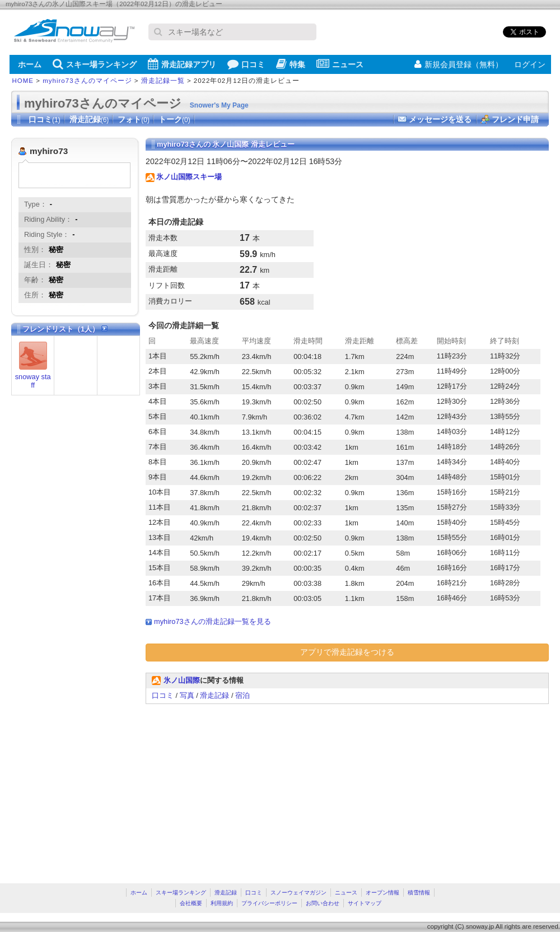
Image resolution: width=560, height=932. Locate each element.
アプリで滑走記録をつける (347, 652)
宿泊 (242, 695)
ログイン (530, 64)
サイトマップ (365, 903)
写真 (187, 695)
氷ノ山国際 (182, 680)
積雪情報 (419, 893)
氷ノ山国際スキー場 (189, 177)
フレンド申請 (515, 119)
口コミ (246, 64)
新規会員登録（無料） (459, 64)
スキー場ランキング (95, 64)
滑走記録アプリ (182, 64)
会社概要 (191, 903)
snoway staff (33, 381)
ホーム (30, 64)
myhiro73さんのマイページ (87, 81)
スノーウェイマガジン (298, 893)
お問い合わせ (323, 903)
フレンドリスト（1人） (65, 329)
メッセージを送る (440, 119)
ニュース (340, 64)
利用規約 (222, 903)
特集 (291, 64)
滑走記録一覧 (163, 81)
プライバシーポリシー (269, 903)
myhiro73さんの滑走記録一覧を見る (213, 621)
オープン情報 (382, 893)
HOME (23, 81)
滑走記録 (89, 119)
